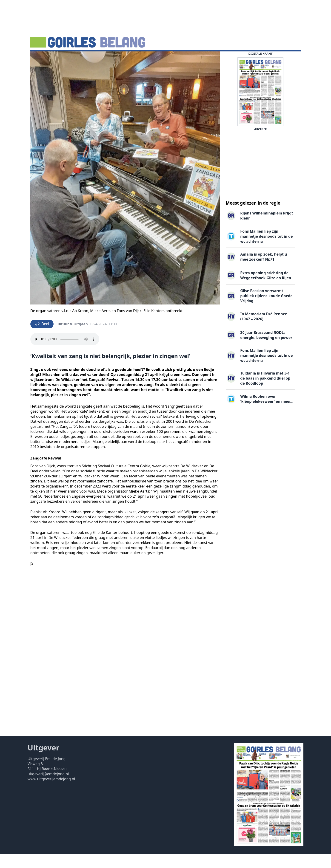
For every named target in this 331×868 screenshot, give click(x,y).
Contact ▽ (188, 59)
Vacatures (105, 59)
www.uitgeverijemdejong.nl (51, 793)
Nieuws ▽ (41, 59)
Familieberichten (134, 59)
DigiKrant (83, 59)
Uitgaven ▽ (164, 59)
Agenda (62, 59)
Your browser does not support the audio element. (65, 353)
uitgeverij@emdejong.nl (48, 788)
